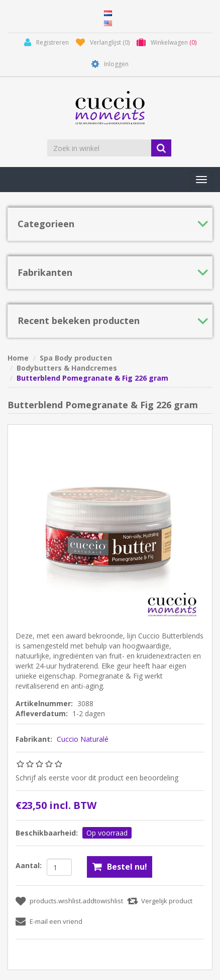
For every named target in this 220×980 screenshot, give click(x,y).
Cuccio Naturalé (83, 739)
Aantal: (29, 865)
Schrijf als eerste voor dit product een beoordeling (97, 778)
